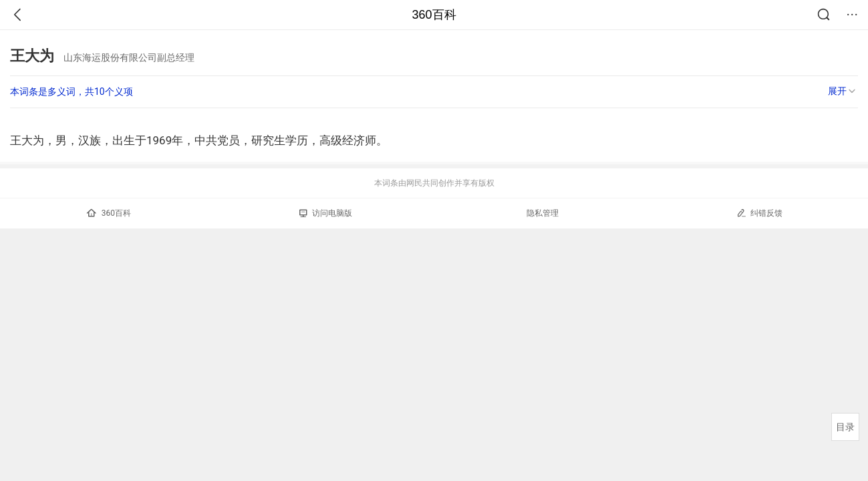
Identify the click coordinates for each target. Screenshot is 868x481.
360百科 (434, 15)
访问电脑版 (326, 213)
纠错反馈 (759, 213)
